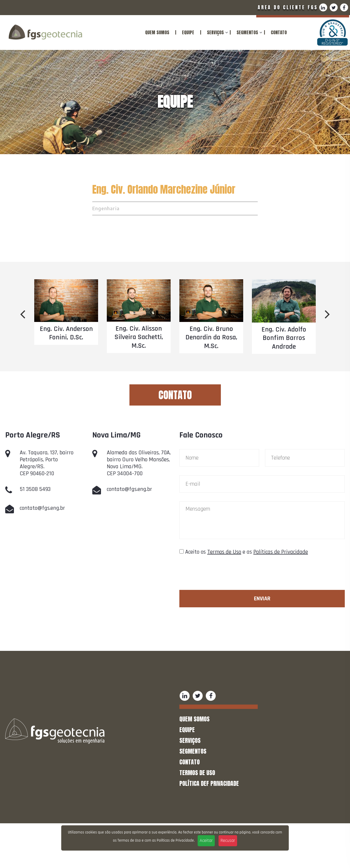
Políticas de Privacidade (281, 552)
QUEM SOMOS (157, 33)
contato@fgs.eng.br (42, 508)
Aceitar (206, 841)
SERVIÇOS (215, 33)
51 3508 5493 (35, 489)
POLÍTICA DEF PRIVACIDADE (209, 784)
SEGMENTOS (247, 33)
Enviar (262, 599)
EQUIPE (188, 33)
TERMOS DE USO (197, 773)
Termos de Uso (224, 552)
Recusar (228, 841)
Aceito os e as (247, 552)
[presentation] (223, 576)
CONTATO (279, 33)
